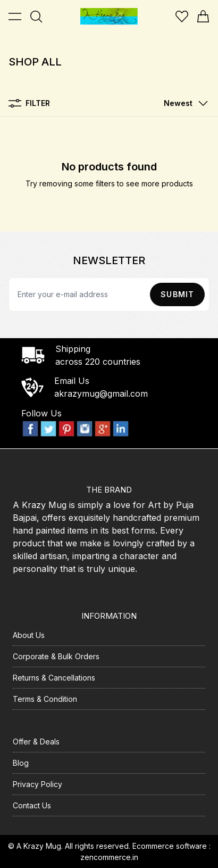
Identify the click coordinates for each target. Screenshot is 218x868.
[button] (183, 103)
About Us (29, 635)
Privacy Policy (37, 784)
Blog (21, 763)
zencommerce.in (109, 857)
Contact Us (32, 805)
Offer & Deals (36, 742)
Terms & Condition (45, 699)
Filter (29, 103)
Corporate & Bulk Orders (56, 656)
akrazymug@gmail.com (101, 394)
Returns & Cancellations (54, 678)
